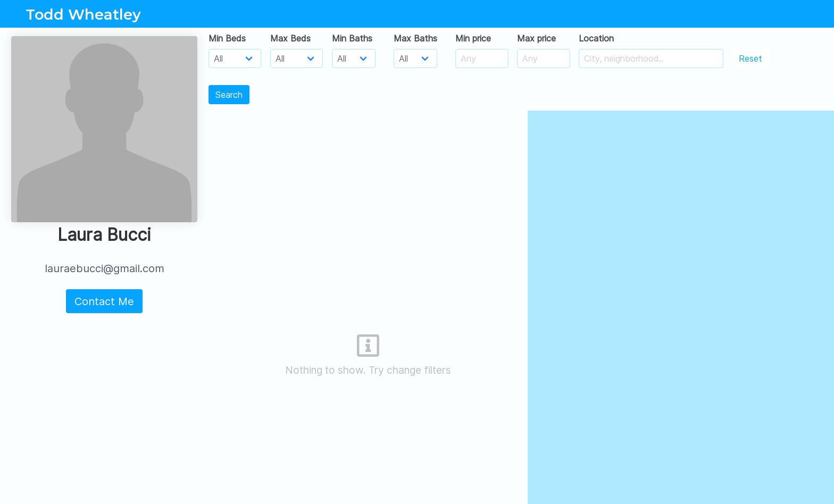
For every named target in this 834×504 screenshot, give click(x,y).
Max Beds (290, 38)
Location (596, 38)
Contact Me (104, 301)
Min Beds (227, 38)
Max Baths (415, 38)
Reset (750, 58)
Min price (473, 38)
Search (229, 95)
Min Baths (352, 38)
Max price (536, 38)
